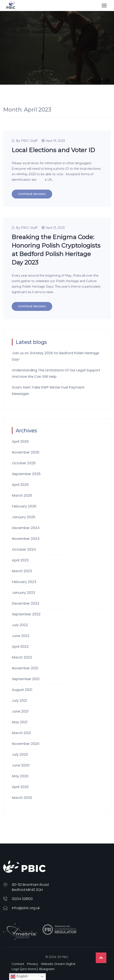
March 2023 (22, 571)
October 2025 (24, 463)
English (19, 977)
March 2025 (22, 496)
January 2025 (24, 517)
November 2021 (25, 668)
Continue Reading (32, 194)
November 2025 (26, 452)
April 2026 (20, 442)
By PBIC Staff (27, 141)
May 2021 (20, 722)
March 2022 (22, 657)
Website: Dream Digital (58, 964)
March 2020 (22, 798)
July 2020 (20, 755)
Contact (18, 964)
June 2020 (21, 765)
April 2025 (20, 485)
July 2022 (20, 625)
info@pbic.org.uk (26, 908)
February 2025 (24, 506)
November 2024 (26, 539)
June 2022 (21, 636)
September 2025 (26, 474)
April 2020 (20, 787)
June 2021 (20, 711)
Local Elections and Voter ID (53, 150)
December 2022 (26, 603)
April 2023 (20, 560)
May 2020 (20, 776)
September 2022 (26, 614)
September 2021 (26, 679)
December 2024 (26, 528)
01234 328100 (22, 899)
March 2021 (21, 733)
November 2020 (26, 744)
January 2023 (24, 593)
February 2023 (24, 582)
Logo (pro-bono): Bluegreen (33, 969)
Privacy (33, 964)
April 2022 (20, 647)
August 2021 (22, 690)
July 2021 (19, 701)
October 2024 (24, 549)
